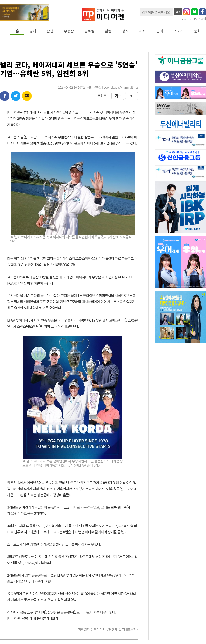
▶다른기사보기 (47, 618)
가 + (118, 96)
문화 (197, 31)
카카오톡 (27, 96)
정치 (125, 31)
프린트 (102, 96)
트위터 (16, 96)
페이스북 (5, 96)
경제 (33, 31)
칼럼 (108, 31)
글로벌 (89, 31)
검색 (178, 12)
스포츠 (179, 31)
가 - (132, 96)
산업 (50, 31)
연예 (160, 31)
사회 (143, 31)
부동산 (69, 31)
